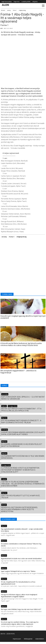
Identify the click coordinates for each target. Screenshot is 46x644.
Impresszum (17, 639)
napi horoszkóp (7, 2)
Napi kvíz (17, 2)
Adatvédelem (40, 639)
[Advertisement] (23, 62)
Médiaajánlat (28, 639)
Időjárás (35, 2)
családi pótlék (26, 2)
